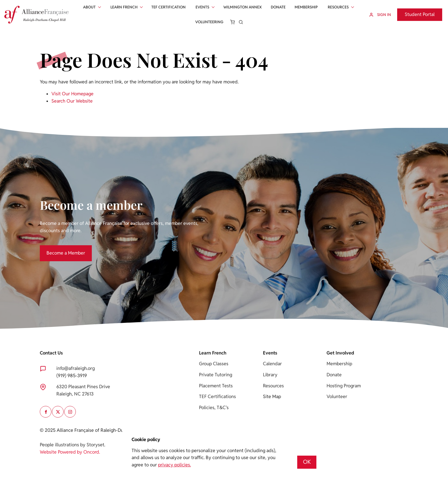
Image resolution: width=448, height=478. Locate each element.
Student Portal (412, 12)
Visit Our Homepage (72, 94)
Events (202, 7)
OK (307, 462)
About (89, 7)
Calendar (272, 364)
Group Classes (214, 364)
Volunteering (209, 22)
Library (270, 375)
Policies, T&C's (214, 408)
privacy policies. (174, 465)
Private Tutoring (216, 375)
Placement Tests (216, 386)
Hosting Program (344, 386)
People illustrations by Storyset (72, 445)
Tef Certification (169, 7)
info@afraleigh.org (76, 368)
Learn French (124, 7)
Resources (338, 7)
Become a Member (59, 249)
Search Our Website (72, 101)
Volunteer (337, 396)
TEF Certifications (217, 396)
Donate (278, 7)
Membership (306, 7)
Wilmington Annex (243, 7)
